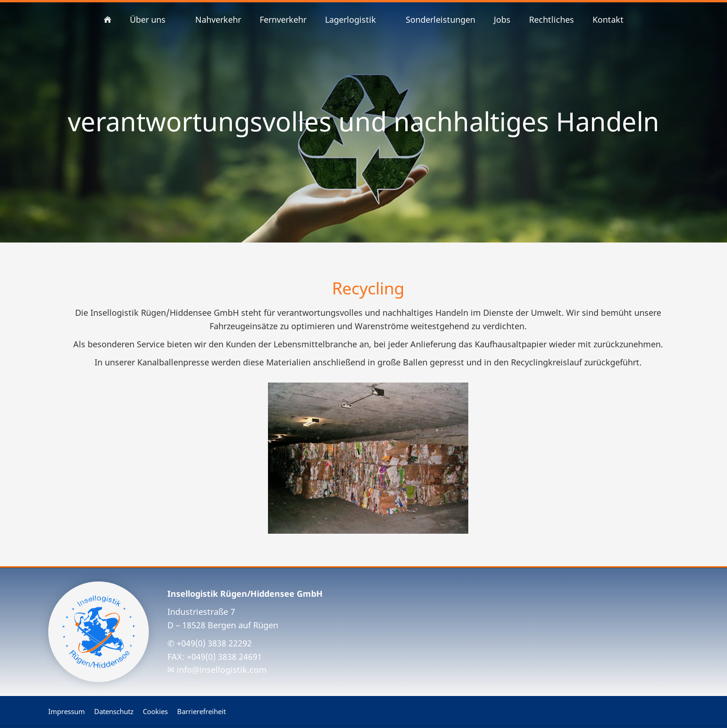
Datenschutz (114, 711)
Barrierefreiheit (201, 711)
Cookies (155, 711)
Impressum (67, 711)
